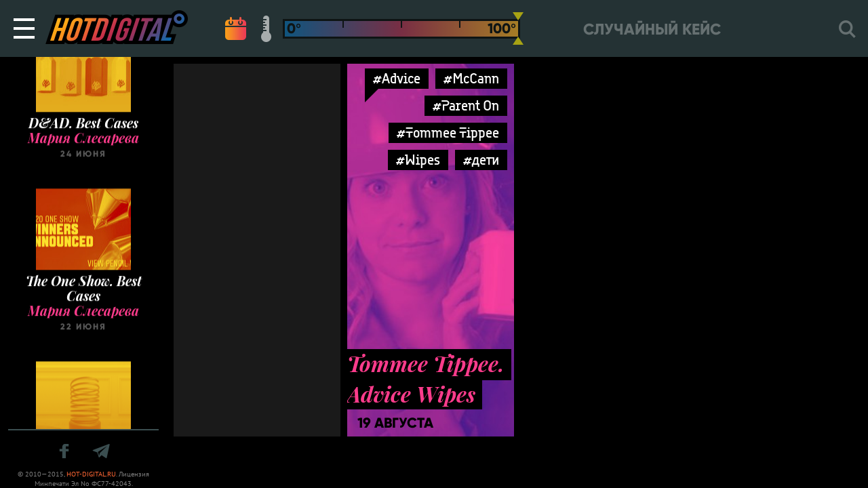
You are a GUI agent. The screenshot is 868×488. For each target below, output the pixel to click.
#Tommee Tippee (448, 133)
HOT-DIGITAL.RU (91, 474)
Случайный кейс (652, 29)
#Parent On (466, 105)
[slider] (518, 28)
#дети (481, 160)
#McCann (471, 78)
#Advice (397, 78)
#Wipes (418, 160)
